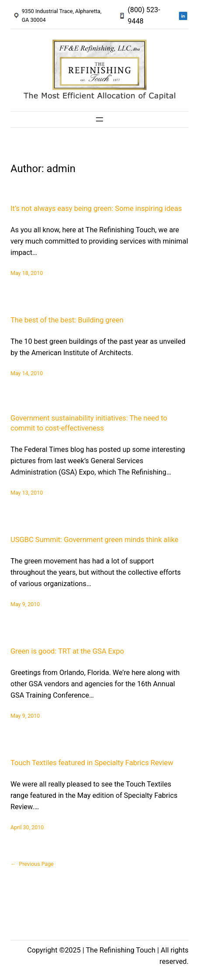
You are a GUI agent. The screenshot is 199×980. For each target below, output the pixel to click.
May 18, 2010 (27, 273)
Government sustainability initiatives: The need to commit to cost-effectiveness (89, 423)
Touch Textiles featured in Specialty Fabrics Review (92, 763)
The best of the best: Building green (67, 320)
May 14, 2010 (27, 373)
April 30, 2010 (27, 827)
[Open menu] (99, 119)
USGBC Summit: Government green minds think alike (94, 540)
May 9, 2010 (25, 604)
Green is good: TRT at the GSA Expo (67, 651)
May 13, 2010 (27, 493)
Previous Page (32, 864)
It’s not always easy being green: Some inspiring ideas (96, 209)
